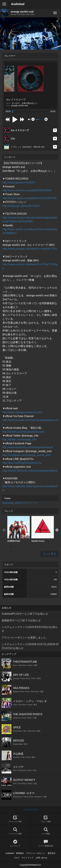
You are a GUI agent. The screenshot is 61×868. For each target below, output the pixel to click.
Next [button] (57, 530)
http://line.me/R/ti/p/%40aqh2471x (22, 463)
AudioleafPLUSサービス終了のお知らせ (25, 614)
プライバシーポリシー (36, 853)
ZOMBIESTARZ (19, 529)
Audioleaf (18, 4)
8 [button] (45, 547)
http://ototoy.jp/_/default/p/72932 (21, 206)
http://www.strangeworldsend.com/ (22, 412)
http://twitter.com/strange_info (19, 440)
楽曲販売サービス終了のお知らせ (21, 620)
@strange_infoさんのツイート (20, 503)
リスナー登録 (46, 819)
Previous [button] (4, 530)
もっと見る (50, 554)
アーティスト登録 (15, 819)
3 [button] (21, 547)
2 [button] (16, 547)
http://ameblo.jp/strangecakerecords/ (24, 432)
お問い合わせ (41, 858)
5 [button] (31, 547)
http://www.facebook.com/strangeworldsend (28, 447)
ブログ (17, 858)
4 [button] (26, 547)
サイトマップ (28, 858)
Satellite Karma (43, 529)
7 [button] (40, 547)
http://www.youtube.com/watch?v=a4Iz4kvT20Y (30, 249)
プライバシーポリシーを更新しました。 (25, 638)
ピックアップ (15, 843)
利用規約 (20, 853)
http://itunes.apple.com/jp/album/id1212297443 (29, 198)
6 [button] (35, 547)
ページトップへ (31, 810)
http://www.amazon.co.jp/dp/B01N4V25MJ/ (27, 190)
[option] (19, 529)
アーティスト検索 (15, 831)
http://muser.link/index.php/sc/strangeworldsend (30, 471)
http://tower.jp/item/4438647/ (19, 183)
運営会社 (52, 853)
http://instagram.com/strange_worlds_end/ (27, 455)
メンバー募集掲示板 (46, 843)
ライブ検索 (46, 831)
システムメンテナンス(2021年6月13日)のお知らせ (30, 629)
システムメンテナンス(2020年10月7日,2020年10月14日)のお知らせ (30, 646)
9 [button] (50, 547)
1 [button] (11, 547)
